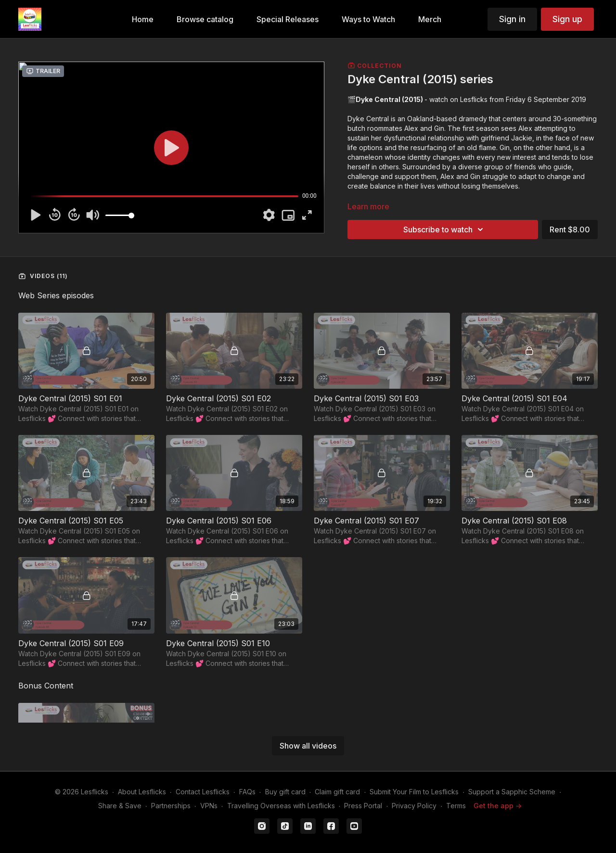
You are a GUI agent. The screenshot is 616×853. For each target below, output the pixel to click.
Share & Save (120, 806)
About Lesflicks (142, 792)
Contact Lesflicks (203, 792)
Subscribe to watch (445, 229)
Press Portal (363, 806)
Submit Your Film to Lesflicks (414, 792)
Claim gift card (337, 792)
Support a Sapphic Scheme (512, 792)
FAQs (247, 792)
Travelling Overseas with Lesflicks (281, 806)
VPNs (209, 806)
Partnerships (171, 806)
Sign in (512, 19)
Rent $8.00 (570, 229)
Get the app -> (498, 806)
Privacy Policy (414, 806)
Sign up (567, 19)
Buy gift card (285, 792)
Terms (456, 806)
